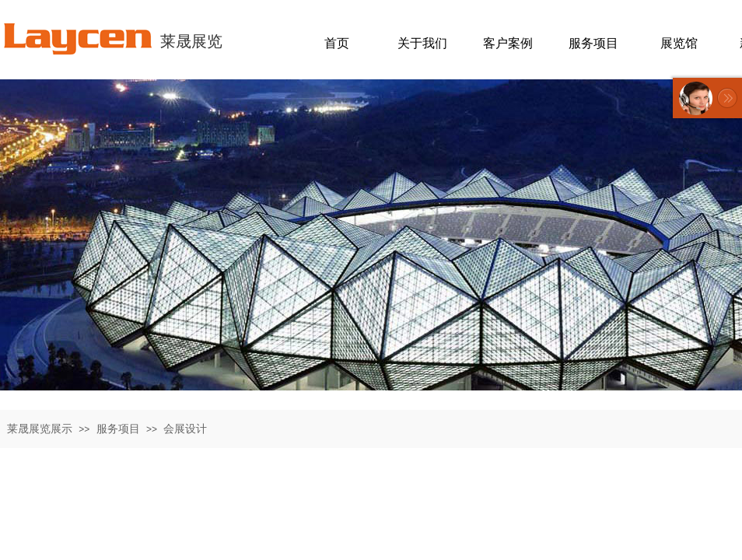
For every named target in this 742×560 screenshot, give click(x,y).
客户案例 (508, 43)
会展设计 (185, 429)
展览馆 (679, 43)
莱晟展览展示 (40, 429)
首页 (337, 43)
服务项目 (118, 429)
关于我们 (422, 43)
